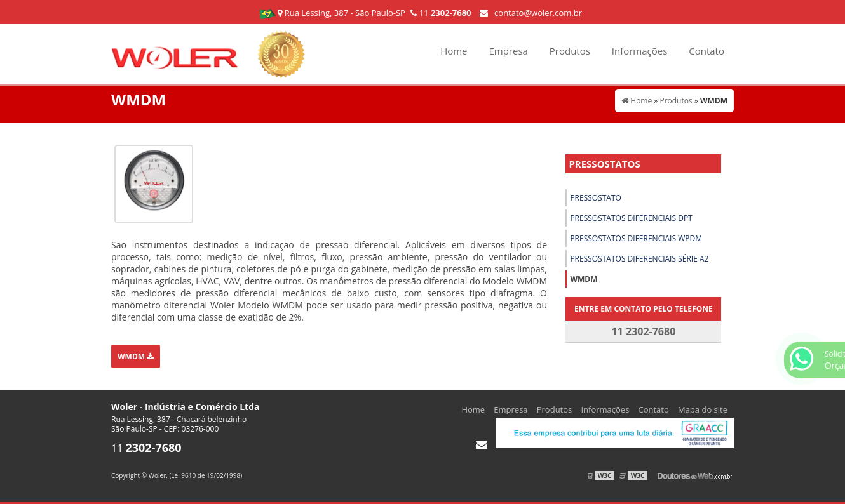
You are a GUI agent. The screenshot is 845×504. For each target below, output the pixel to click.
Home (454, 51)
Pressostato (596, 198)
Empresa (508, 51)
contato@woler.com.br (531, 13)
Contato (706, 51)
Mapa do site (703, 409)
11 (441, 13)
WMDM (136, 356)
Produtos (570, 51)
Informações (640, 51)
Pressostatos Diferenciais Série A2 (639, 259)
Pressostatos (604, 164)
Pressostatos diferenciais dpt (631, 218)
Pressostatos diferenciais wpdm (636, 238)
